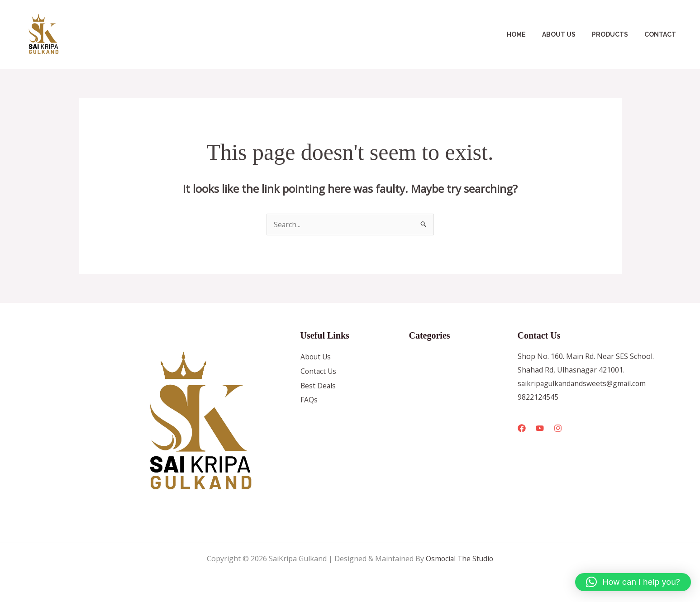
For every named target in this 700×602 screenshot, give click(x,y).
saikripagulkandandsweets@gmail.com (583, 383)
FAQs (309, 401)
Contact (662, 34)
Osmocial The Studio (460, 559)
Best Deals (319, 386)
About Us (568, 34)
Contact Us (319, 372)
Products (615, 34)
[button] (633, 582)
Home (529, 34)
